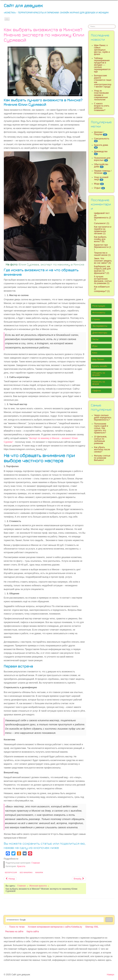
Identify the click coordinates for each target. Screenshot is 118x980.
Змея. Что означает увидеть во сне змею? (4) (103, 261)
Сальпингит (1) (102, 223)
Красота (21, 866)
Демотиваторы (100, 333)
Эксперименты (100, 326)
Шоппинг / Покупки (99, 133)
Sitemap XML (92, 927)
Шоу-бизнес (98, 359)
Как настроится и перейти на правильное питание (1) (103, 230)
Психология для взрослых (102, 159)
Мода (97, 184)
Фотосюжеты (99, 313)
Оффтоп (97, 391)
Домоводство (101, 151)
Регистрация (99, 306)
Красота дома (101, 145)
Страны (96, 319)
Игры (95, 346)
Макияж (39, 872)
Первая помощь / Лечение (103, 172)
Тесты (95, 339)
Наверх (111, 975)
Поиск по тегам (17, 927)
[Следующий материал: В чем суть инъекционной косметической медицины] (79, 879)
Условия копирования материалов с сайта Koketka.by (55, 927)
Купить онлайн (100, 366)
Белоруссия (11, 872)
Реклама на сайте (14, 931)
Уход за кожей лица (101, 178)
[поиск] (54, 920)
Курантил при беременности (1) (103, 247)
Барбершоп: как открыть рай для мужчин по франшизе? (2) (102, 270)
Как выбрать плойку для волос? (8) (100, 239)
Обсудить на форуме (99, 374)
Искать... (88, 25)
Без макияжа (26, 872)
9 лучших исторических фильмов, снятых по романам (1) (103, 280)
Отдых (97, 188)
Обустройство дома (101, 165)
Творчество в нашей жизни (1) (102, 254)
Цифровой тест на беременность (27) (103, 217)
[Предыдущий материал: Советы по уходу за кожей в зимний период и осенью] (10, 879)
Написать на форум (99, 383)
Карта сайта (33, 931)
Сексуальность (102, 139)
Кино (95, 353)
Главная (36, 863)
